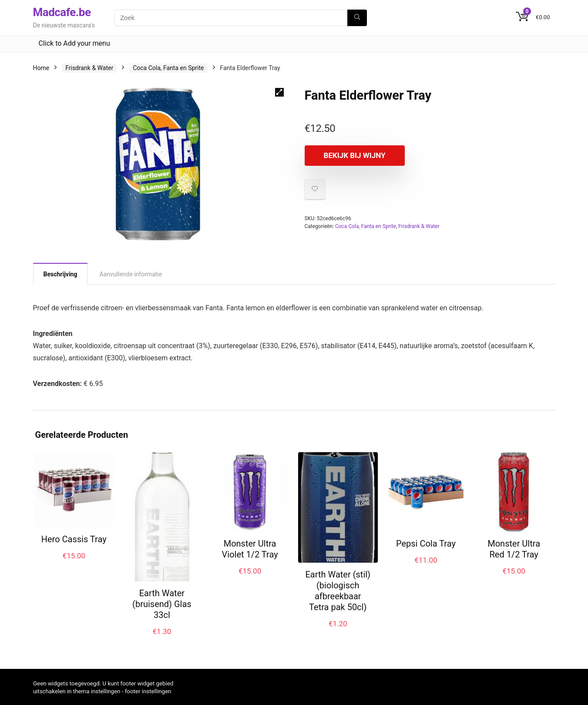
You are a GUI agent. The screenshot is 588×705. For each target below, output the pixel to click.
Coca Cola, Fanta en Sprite (168, 68)
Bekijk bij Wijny (355, 155)
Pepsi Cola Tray (426, 544)
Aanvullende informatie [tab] (131, 274)
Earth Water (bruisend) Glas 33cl (162, 604)
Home (41, 68)
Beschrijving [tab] (60, 274)
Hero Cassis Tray (74, 539)
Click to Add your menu (74, 43)
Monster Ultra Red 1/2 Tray (514, 549)
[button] (279, 92)
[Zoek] (357, 18)
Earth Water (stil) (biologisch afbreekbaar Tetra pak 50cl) (338, 591)
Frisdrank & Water (89, 68)
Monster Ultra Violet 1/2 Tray (250, 549)
